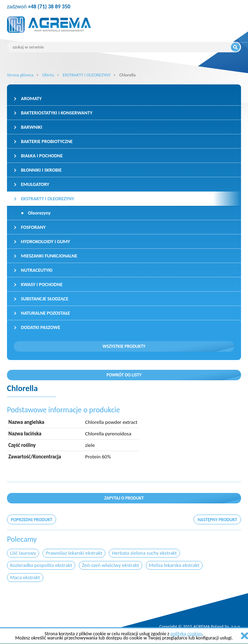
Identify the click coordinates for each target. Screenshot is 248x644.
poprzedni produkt (32, 520)
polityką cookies (186, 634)
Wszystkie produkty (124, 346)
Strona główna (20, 75)
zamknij (245, 636)
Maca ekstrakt (25, 577)
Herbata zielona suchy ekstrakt (144, 553)
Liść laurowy (23, 553)
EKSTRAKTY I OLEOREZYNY (87, 75)
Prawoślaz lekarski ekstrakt (74, 553)
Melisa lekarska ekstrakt (174, 565)
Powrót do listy (124, 375)
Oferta (48, 75)
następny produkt (217, 520)
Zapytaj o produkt (124, 498)
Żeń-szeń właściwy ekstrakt (111, 565)
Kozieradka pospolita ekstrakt (41, 565)
